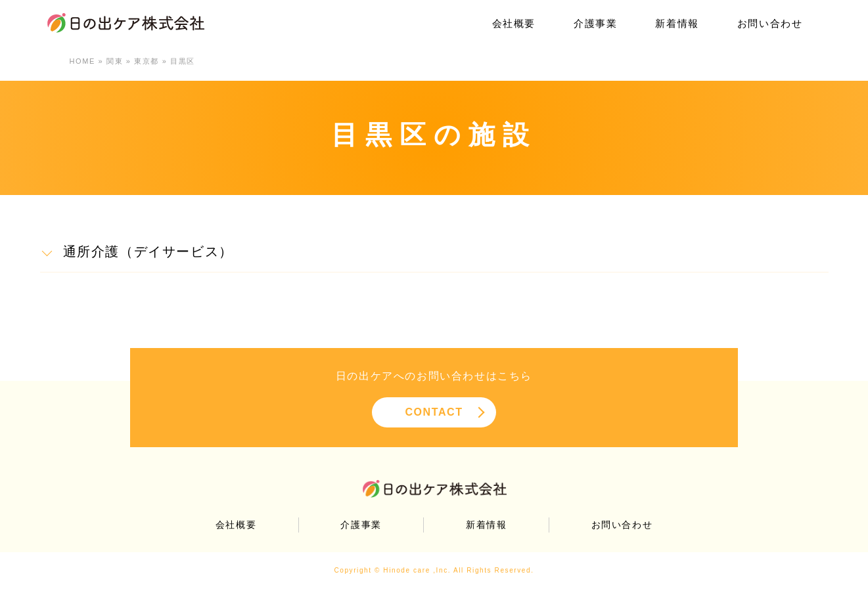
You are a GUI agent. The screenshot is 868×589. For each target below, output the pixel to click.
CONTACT (434, 412)
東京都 (147, 61)
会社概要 (514, 23)
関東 (115, 61)
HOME (82, 61)
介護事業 (595, 23)
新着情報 (677, 23)
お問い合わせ (770, 23)
